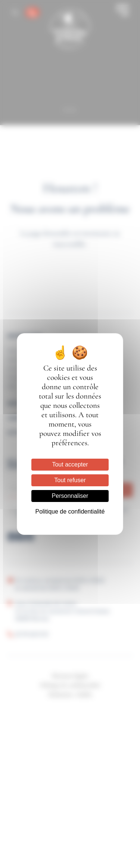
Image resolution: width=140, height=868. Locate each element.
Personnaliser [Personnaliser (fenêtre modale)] (70, 496)
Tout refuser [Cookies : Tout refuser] (70, 480)
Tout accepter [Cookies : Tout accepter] (70, 464)
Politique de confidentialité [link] (70, 511)
